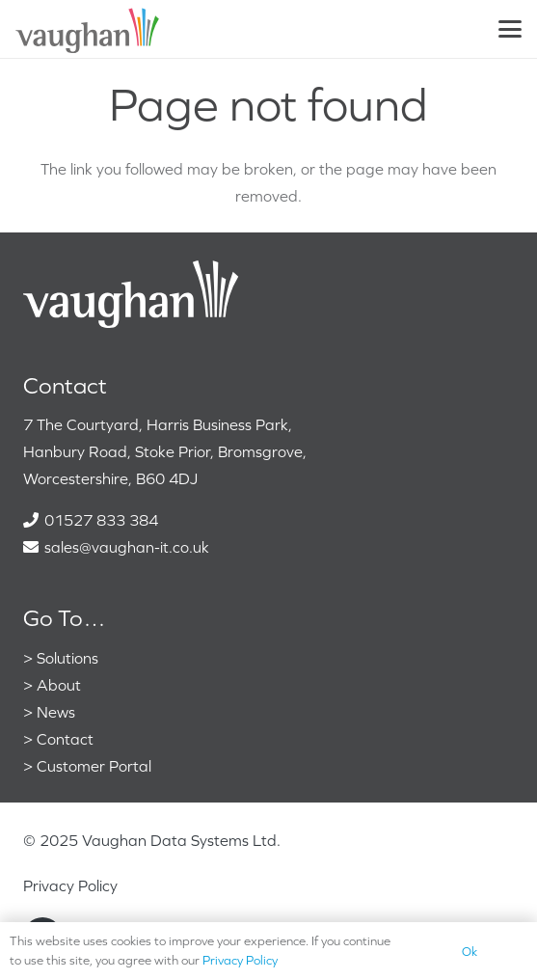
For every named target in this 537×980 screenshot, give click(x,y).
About (59, 685)
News (56, 712)
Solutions (67, 658)
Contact (65, 739)
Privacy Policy (70, 885)
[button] (510, 29)
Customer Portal (94, 766)
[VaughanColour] (88, 29)
